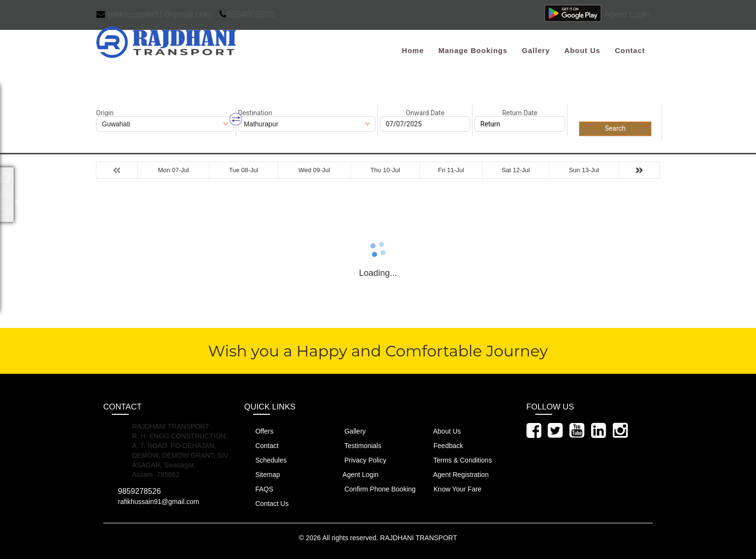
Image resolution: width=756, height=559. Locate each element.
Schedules (266, 460)
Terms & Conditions (457, 460)
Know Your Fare (452, 489)
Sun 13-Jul (584, 170)
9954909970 (247, 14)
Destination (255, 113)
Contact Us (267, 503)
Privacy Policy (360, 460)
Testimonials (357, 445)
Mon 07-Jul (174, 170)
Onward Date (425, 113)
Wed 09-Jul (314, 170)
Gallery (536, 50)
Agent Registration (455, 474)
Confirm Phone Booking (374, 489)
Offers (259, 431)
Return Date (520, 113)
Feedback (443, 445)
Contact (630, 50)
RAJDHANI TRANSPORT (418, 538)
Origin (105, 113)
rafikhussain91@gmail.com (154, 14)
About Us (582, 50)
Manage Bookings (473, 50)
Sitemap (262, 474)
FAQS (259, 489)
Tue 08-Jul (244, 170)
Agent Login (627, 14)
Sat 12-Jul (516, 170)
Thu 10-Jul (385, 170)
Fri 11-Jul (451, 170)
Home (413, 50)
